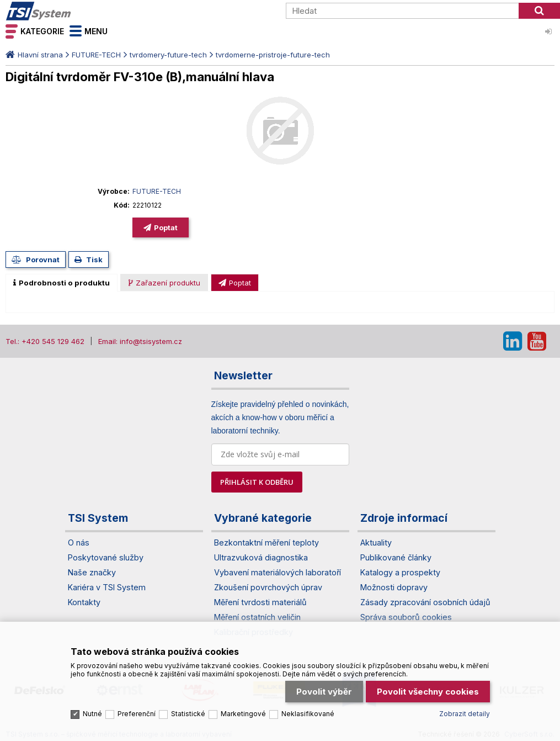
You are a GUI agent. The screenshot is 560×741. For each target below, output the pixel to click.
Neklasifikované (308, 711)
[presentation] (62, 283)
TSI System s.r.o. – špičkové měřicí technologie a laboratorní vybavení (69, 11)
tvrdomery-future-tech (168, 55)
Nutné (92, 711)
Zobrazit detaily (465, 711)
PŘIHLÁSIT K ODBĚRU (257, 482)
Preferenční (137, 711)
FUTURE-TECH (96, 55)
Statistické (188, 711)
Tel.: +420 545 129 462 (45, 341)
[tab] (62, 283)
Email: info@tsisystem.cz (140, 341)
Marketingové (243, 711)
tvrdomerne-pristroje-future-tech (273, 55)
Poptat (166, 227)
